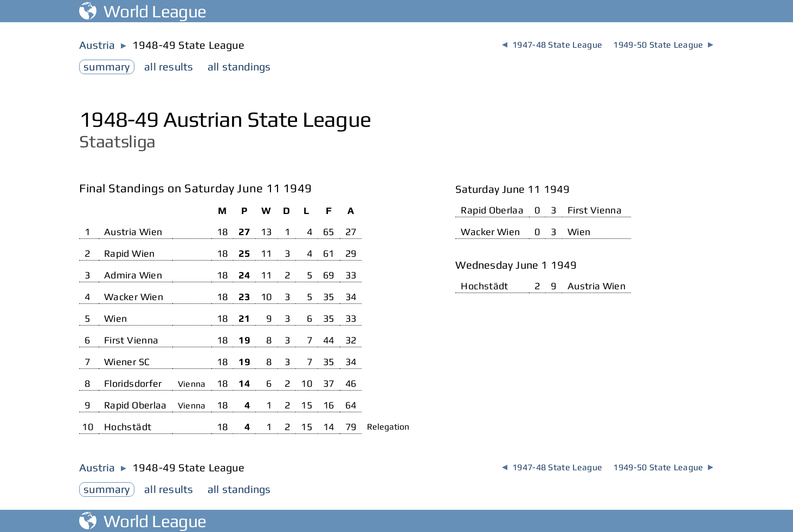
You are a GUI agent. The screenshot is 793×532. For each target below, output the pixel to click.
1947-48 (552, 45)
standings (239, 66)
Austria (97, 45)
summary (107, 66)
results (169, 66)
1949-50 (663, 45)
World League (143, 11)
